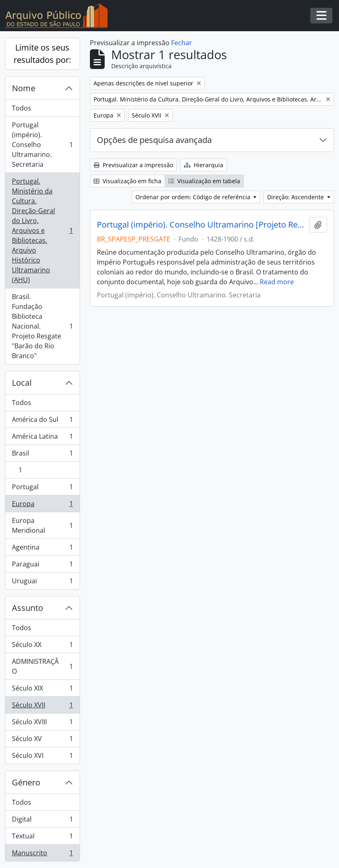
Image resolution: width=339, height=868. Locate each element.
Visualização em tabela (204, 181)
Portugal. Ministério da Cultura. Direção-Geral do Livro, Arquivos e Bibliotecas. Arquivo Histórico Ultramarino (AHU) (42, 230)
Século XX (42, 646)
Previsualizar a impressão (133, 165)
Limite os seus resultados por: (42, 54)
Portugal (42, 489)
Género (26, 782)
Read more (277, 282)
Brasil (42, 455)
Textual (42, 838)
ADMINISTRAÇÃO (42, 666)
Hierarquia (204, 165)
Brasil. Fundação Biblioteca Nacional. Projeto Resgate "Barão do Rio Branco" (42, 326)
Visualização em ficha (127, 181)
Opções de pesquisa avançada (154, 140)
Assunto (27, 608)
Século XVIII (42, 724)
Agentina (42, 549)
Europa (42, 505)
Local (22, 383)
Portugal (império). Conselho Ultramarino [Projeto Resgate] (202, 225)
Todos (22, 108)
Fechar (182, 43)
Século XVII (42, 707)
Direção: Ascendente (296, 197)
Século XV (42, 740)
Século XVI (42, 757)
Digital (42, 821)
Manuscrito (42, 854)
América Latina (42, 438)
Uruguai (42, 583)
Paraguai (42, 566)
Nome (24, 88)
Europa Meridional (42, 525)
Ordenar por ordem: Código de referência (194, 197)
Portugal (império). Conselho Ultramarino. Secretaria (42, 145)
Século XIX (42, 690)
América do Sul (42, 421)
